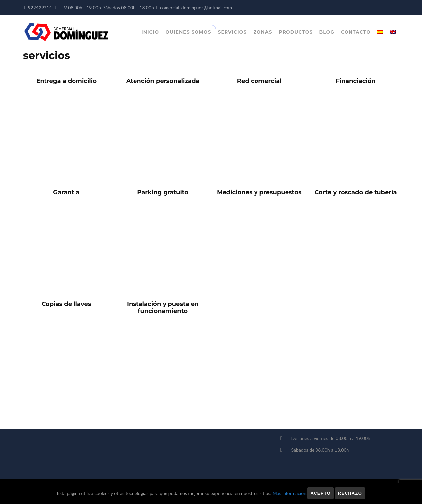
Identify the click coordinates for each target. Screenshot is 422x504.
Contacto (356, 32)
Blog (327, 32)
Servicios (232, 32)
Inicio (150, 32)
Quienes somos (188, 32)
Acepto (320, 493)
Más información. (290, 493)
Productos (296, 32)
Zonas (263, 32)
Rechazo (350, 493)
